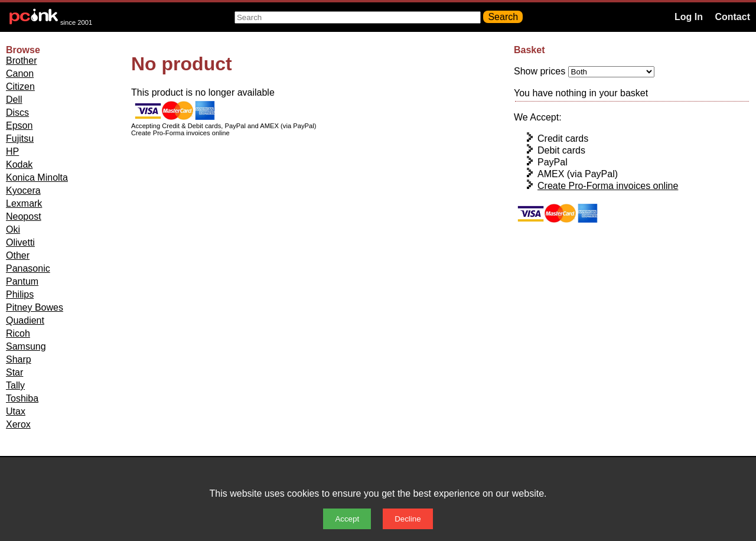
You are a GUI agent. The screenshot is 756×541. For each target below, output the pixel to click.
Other (18, 255)
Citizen (20, 87)
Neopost (24, 216)
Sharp (19, 359)
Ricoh (18, 333)
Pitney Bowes (35, 307)
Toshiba (22, 398)
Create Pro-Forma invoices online (608, 186)
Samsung (26, 346)
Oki (13, 229)
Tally (15, 385)
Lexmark (24, 203)
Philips (20, 294)
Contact (732, 17)
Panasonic (28, 268)
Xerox (18, 424)
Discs (17, 113)
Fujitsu (20, 138)
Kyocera (23, 190)
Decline (408, 519)
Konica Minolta (37, 177)
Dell (14, 100)
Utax (16, 411)
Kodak (19, 164)
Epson (19, 126)
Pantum (22, 281)
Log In (689, 17)
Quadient (25, 320)
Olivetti (20, 242)
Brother (21, 61)
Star (14, 372)
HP (12, 151)
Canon (20, 74)
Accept (347, 519)
